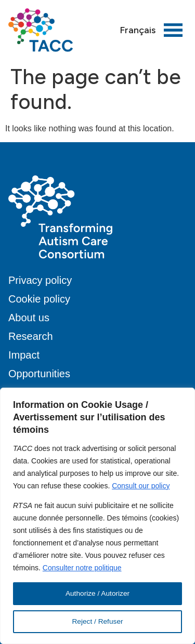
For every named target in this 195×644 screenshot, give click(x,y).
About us (29, 318)
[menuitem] (138, 30)
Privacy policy (40, 280)
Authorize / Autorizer (97, 594)
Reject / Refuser (97, 622)
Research (31, 336)
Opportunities (39, 374)
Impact (24, 355)
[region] (97, 516)
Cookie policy (39, 299)
